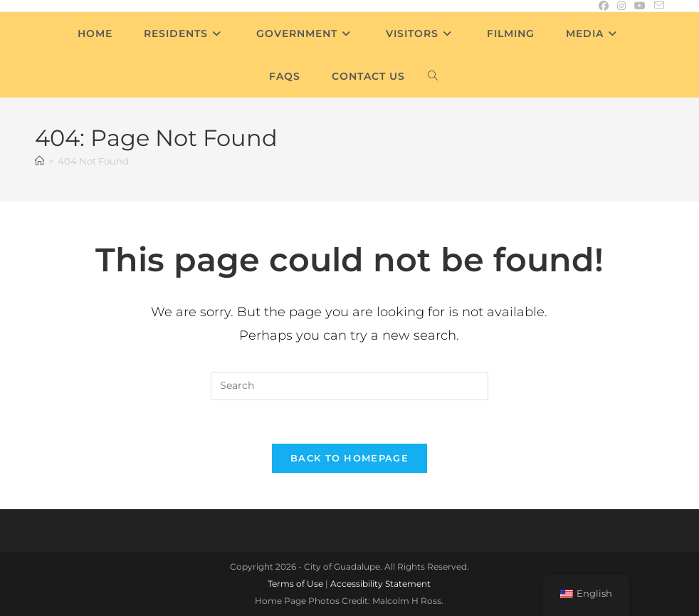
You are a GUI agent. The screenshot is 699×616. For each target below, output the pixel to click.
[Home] (40, 161)
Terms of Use (295, 584)
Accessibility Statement (380, 584)
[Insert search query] (349, 386)
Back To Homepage (349, 458)
